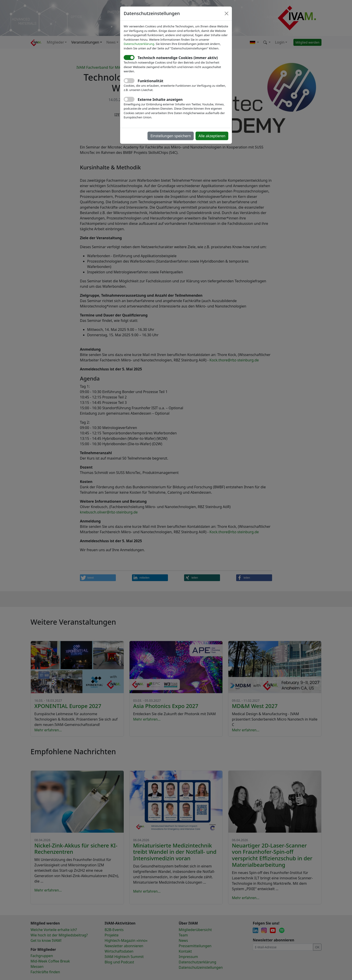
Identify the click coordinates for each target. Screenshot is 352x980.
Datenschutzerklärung (139, 44)
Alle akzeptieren (212, 136)
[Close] (227, 13)
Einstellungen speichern (171, 136)
